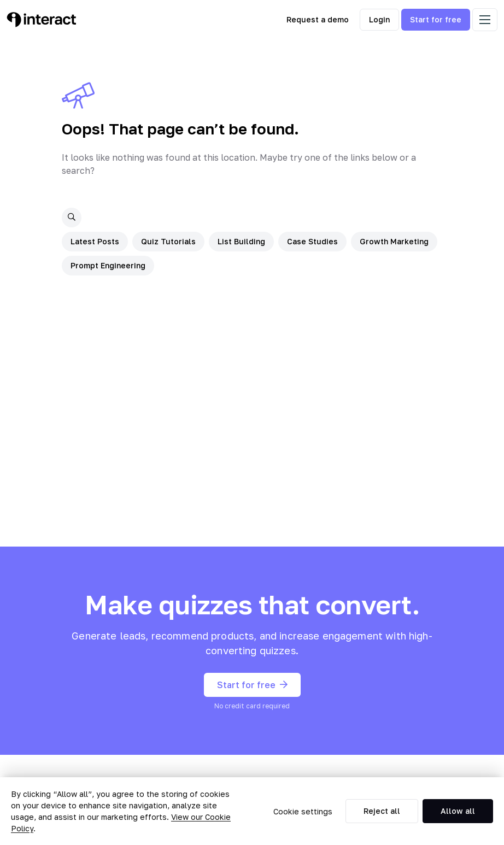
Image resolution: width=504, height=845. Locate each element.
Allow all (458, 811)
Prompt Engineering (108, 265)
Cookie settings (303, 811)
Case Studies (312, 241)
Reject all (382, 811)
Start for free (436, 19)
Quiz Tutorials (168, 241)
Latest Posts (95, 241)
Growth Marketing (394, 241)
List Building (241, 241)
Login (379, 19)
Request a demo (318, 19)
